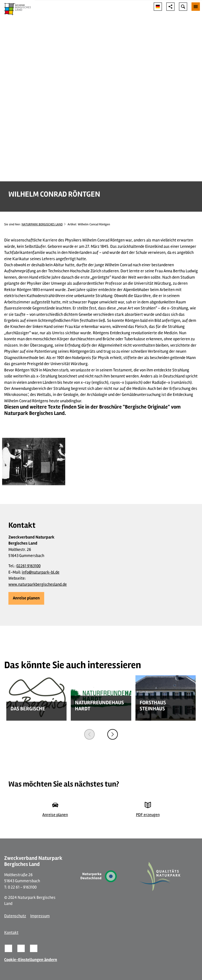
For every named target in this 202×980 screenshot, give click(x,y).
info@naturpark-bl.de (41, 572)
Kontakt (11, 933)
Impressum (40, 916)
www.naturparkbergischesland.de (38, 584)
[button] (26, 598)
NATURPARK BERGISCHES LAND (42, 224)
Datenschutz (15, 916)
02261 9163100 (28, 566)
